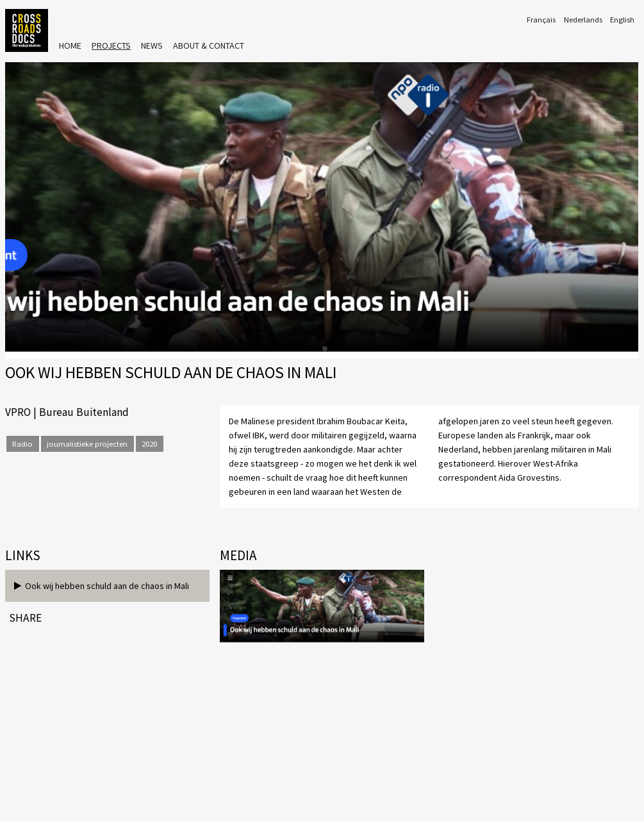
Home (70, 46)
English (622, 20)
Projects (111, 46)
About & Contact (209, 46)
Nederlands (583, 20)
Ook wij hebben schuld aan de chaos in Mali (102, 586)
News (152, 46)
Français (541, 20)
